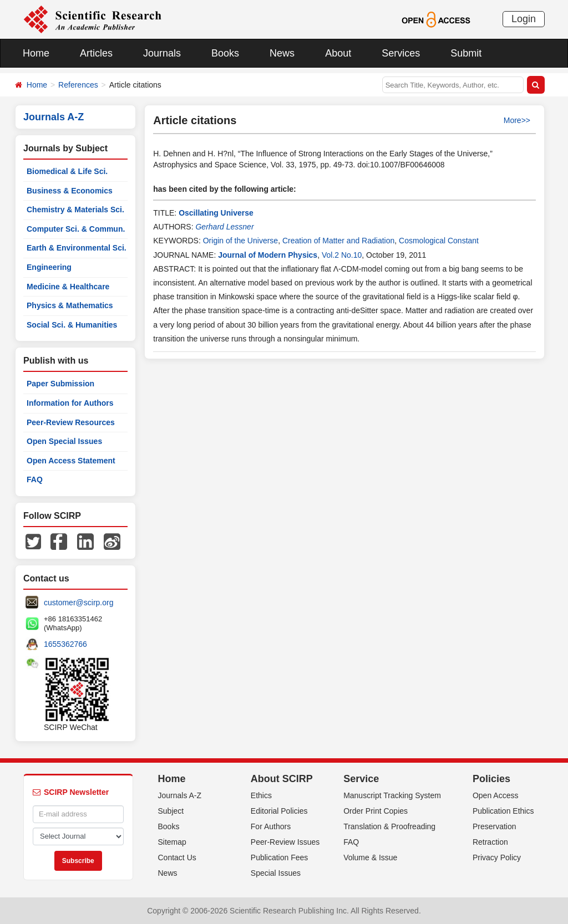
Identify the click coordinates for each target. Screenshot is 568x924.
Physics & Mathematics (70, 305)
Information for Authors (70, 403)
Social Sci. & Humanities (72, 325)
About (338, 53)
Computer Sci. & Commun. (76, 229)
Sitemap (172, 842)
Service (361, 779)
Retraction (490, 842)
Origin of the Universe (240, 241)
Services (401, 53)
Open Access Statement (71, 461)
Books (225, 53)
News (282, 53)
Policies (491, 779)
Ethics (261, 795)
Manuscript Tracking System (392, 795)
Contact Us (177, 857)
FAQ (35, 479)
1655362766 (65, 644)
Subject (171, 811)
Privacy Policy (497, 857)
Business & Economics (70, 191)
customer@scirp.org (78, 603)
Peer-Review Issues (285, 842)
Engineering (49, 267)
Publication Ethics (503, 811)
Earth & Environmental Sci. (77, 248)
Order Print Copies (376, 811)
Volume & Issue (370, 857)
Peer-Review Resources (71, 422)
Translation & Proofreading (389, 826)
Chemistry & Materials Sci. (75, 210)
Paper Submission (60, 384)
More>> (517, 120)
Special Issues (276, 873)
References (78, 85)
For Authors (271, 826)
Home (36, 53)
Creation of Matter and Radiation (338, 241)
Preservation (495, 826)
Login (524, 19)
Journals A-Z (180, 795)
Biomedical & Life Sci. (67, 171)
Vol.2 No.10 (342, 255)
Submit (466, 53)
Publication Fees (280, 857)
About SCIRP (282, 779)
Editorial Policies (279, 811)
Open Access (496, 795)
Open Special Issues (64, 441)
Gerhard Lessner (224, 227)
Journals (162, 53)
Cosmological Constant (439, 241)
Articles (96, 53)
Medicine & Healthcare (68, 287)
